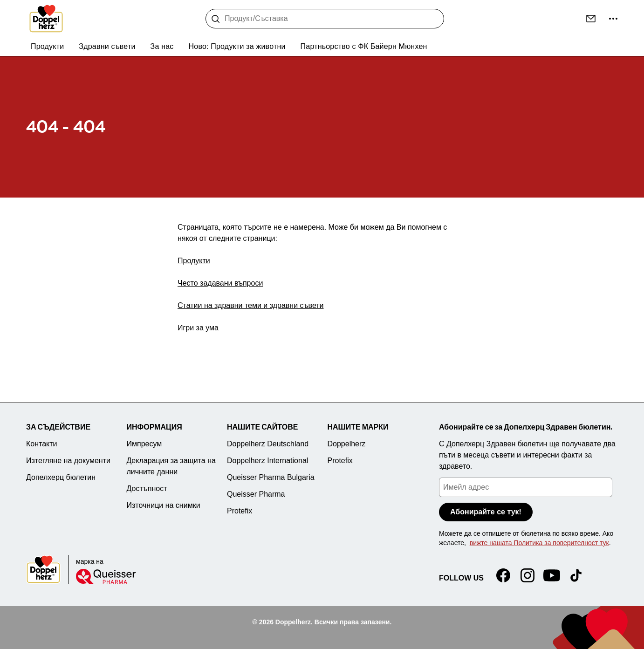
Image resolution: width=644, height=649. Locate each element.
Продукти (194, 261)
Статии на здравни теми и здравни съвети (251, 305)
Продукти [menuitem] (47, 46)
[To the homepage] (46, 19)
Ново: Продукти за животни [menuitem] (237, 46)
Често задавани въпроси (220, 283)
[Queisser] (106, 576)
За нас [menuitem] (162, 46)
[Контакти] (591, 19)
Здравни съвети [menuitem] (107, 46)
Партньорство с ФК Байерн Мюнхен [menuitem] (364, 46)
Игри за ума (198, 328)
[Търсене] (216, 19)
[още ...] (613, 19)
